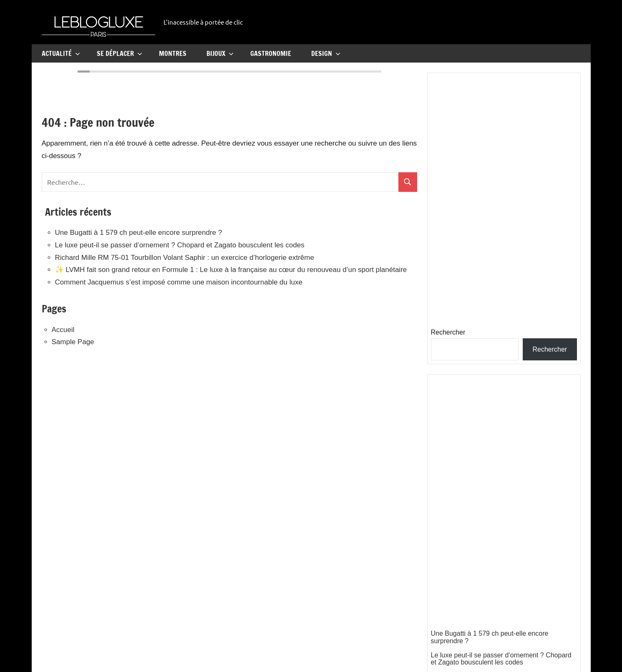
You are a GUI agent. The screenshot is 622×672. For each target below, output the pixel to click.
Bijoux (220, 53)
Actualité (61, 53)
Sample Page (73, 342)
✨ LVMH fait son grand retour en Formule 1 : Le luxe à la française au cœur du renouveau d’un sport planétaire (231, 270)
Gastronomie (271, 53)
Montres (173, 53)
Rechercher (448, 332)
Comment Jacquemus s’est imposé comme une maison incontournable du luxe (179, 282)
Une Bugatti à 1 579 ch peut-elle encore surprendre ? (139, 233)
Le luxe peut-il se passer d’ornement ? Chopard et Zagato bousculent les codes (180, 245)
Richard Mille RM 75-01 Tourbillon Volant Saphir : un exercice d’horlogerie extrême (185, 258)
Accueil (63, 330)
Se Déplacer (120, 53)
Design (326, 53)
